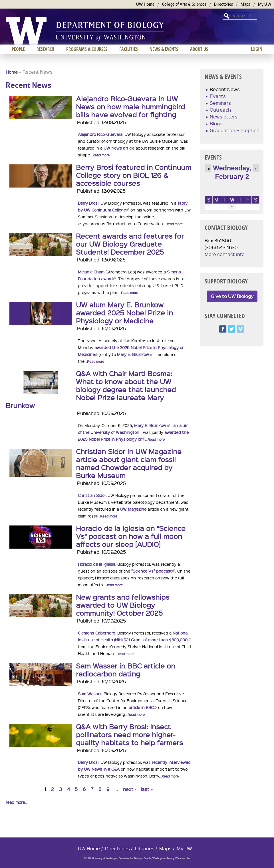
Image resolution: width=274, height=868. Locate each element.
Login (257, 49)
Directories (223, 4)
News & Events (164, 49)
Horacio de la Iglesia (97, 564)
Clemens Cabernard (97, 633)
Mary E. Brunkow (135, 354)
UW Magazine (133, 509)
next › (129, 789)
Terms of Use (183, 858)
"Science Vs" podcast (153, 571)
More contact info (225, 254)
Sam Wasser (90, 694)
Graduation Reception (235, 130)
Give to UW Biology (232, 296)
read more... (17, 802)
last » (147, 789)
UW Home (145, 4)
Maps (245, 4)
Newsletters (224, 117)
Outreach (220, 110)
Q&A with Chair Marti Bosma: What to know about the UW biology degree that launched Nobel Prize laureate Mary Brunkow (91, 389)
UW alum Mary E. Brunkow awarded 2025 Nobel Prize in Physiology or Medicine (124, 313)
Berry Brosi (88, 203)
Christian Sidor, (92, 495)
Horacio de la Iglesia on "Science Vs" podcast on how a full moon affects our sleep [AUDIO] (131, 536)
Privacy (171, 858)
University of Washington (26, 31)
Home (12, 72)
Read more (101, 155)
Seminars (220, 103)
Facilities (129, 49)
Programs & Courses (87, 49)
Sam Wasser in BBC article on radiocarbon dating (126, 670)
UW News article (119, 148)
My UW (265, 4)
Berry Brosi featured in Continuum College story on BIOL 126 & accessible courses (134, 175)
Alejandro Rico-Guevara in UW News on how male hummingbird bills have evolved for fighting (130, 106)
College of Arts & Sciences (184, 4)
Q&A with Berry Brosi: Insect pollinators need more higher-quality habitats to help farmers (129, 734)
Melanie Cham (91, 272)
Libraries (145, 848)
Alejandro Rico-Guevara (100, 134)
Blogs (216, 123)
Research (45, 49)
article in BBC (143, 707)
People (18, 49)
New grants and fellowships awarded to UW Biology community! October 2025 (123, 605)
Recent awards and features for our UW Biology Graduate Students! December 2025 (130, 244)
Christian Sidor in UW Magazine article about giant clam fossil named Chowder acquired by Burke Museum (129, 463)
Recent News (225, 89)
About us (199, 49)
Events (218, 96)
